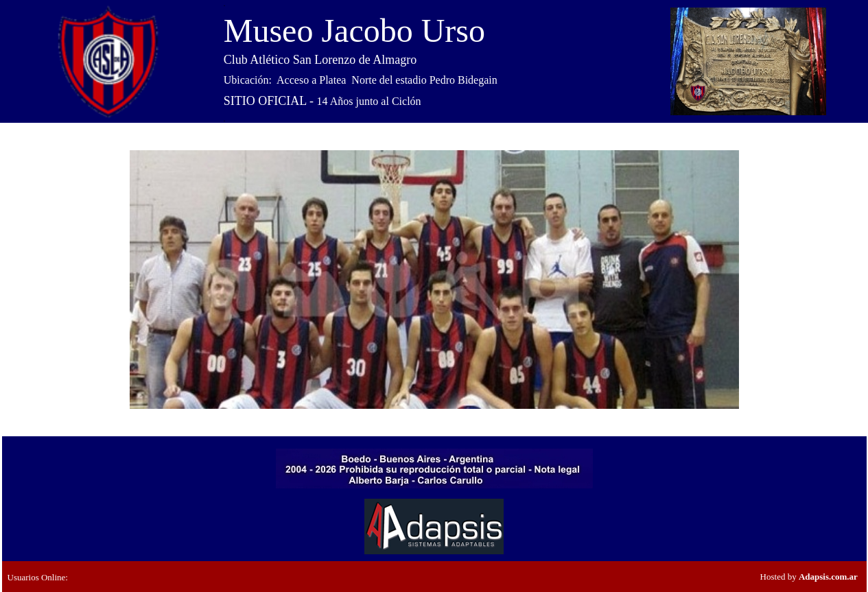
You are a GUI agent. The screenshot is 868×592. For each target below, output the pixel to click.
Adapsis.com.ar (828, 577)
